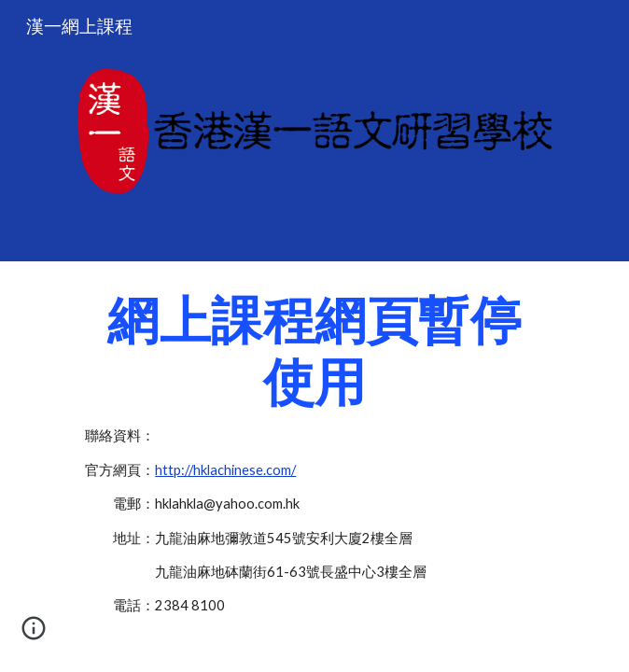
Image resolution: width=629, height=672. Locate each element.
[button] (34, 635)
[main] (314, 463)
